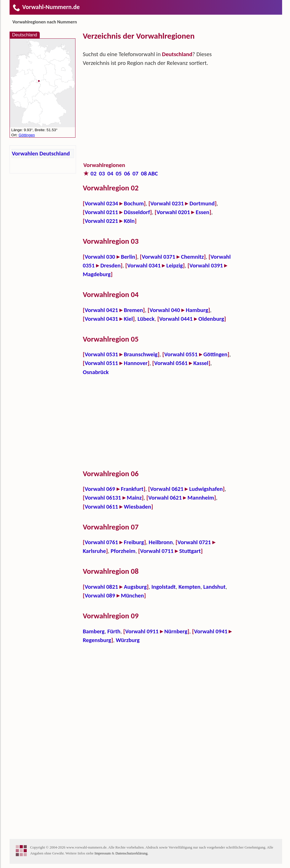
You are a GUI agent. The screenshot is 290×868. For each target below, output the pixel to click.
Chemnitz (192, 257)
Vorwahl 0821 (101, 587)
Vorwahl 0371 (159, 257)
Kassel (201, 363)
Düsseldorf (137, 212)
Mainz (134, 498)
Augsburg (135, 587)
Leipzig (175, 265)
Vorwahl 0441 (176, 319)
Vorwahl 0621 (167, 489)
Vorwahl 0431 (101, 319)
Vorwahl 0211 (101, 212)
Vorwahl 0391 (206, 265)
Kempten (189, 587)
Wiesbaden (138, 507)
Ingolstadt (164, 587)
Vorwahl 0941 (211, 631)
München (132, 595)
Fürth (114, 631)
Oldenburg (211, 319)
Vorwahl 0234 (101, 203)
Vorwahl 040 (165, 310)
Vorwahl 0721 (194, 542)
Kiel (128, 319)
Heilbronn (161, 542)
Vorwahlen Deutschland (41, 153)
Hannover (136, 363)
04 (110, 173)
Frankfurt (132, 489)
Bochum (134, 203)
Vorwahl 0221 (101, 221)
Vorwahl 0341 (144, 265)
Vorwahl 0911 (142, 631)
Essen (202, 212)
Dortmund (202, 203)
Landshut (214, 587)
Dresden (110, 265)
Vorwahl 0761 (101, 542)
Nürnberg (176, 631)
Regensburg (97, 640)
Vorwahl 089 (100, 595)
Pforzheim (123, 551)
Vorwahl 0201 (173, 212)
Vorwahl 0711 (157, 551)
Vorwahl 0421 (101, 310)
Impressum (103, 853)
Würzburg (128, 640)
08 (144, 173)
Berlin (128, 257)
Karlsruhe (94, 551)
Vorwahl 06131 (103, 498)
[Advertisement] (157, 118)
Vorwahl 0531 (101, 354)
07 (136, 173)
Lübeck (146, 319)
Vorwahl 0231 (167, 203)
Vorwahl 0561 (171, 363)
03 (102, 173)
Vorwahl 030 (100, 257)
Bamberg (94, 631)
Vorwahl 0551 (181, 354)
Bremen (133, 310)
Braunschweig (141, 354)
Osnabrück (96, 372)
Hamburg (197, 310)
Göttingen (215, 354)
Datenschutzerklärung (131, 853)
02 (94, 173)
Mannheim (201, 498)
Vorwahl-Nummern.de (46, 7)
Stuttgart (190, 551)
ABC (153, 173)
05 (119, 173)
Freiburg (134, 542)
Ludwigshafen (206, 489)
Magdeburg (97, 274)
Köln (129, 221)
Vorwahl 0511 (101, 363)
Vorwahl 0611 (101, 507)
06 (127, 173)
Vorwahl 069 (100, 489)
